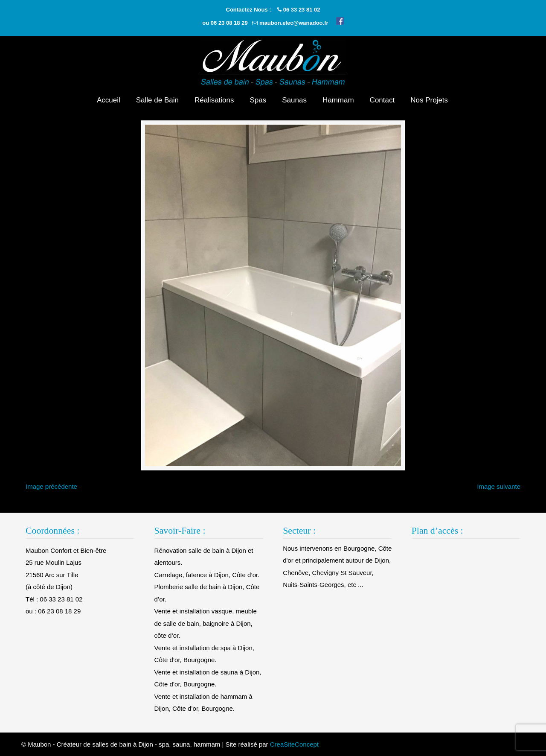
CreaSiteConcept (294, 744)
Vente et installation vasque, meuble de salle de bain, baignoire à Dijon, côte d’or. (206, 623)
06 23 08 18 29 (229, 23)
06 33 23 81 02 (302, 10)
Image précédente (51, 486)
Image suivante (499, 486)
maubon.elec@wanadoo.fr (294, 23)
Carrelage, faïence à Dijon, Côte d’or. (207, 575)
